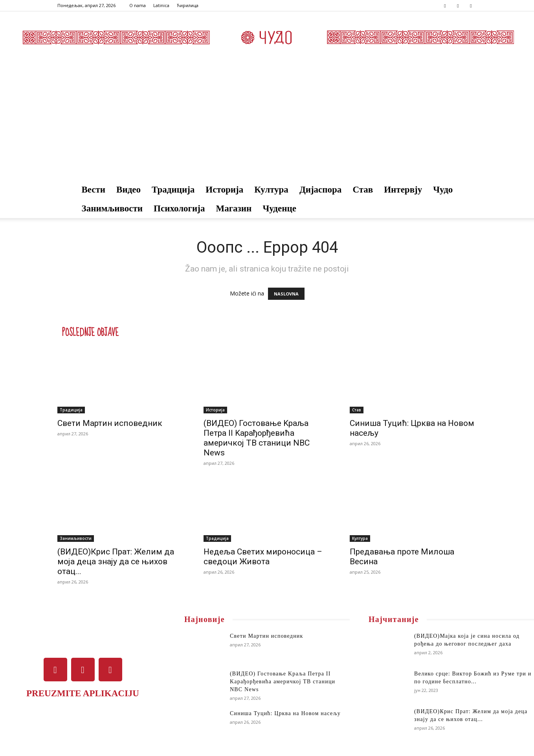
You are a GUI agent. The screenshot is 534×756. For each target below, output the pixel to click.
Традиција (173, 190)
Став (363, 190)
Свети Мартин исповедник (110, 423)
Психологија (179, 208)
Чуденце (279, 208)
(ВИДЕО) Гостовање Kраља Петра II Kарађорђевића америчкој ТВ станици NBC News (257, 438)
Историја (224, 190)
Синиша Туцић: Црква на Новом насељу (285, 713)
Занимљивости (112, 208)
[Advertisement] (267, 121)
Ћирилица (188, 5)
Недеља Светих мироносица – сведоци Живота (263, 557)
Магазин (234, 208)
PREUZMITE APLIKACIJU (83, 693)
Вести (94, 190)
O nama (138, 5)
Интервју (403, 190)
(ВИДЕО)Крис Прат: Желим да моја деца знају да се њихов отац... (116, 561)
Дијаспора (321, 190)
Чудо (443, 190)
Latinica (161, 5)
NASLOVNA (286, 294)
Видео (128, 190)
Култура (271, 190)
